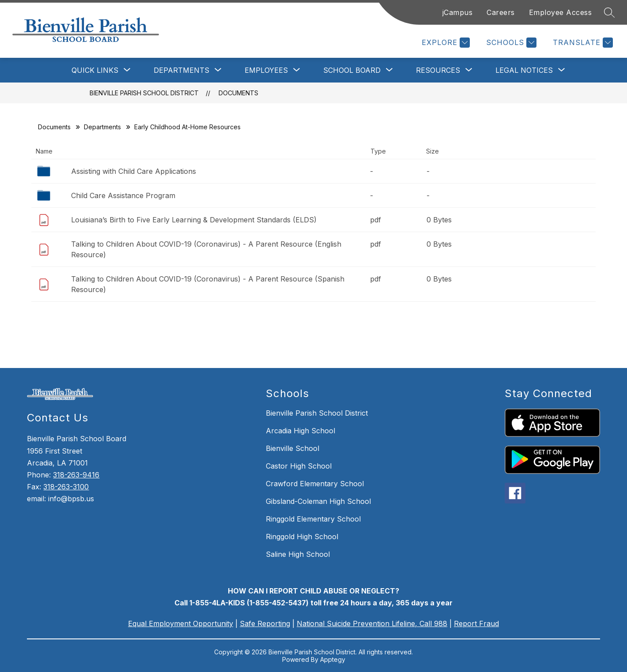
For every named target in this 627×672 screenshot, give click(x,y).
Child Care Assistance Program (123, 195)
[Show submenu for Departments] (181, 70)
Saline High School (298, 554)
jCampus (458, 12)
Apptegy (333, 659)
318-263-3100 (66, 487)
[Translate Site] (582, 43)
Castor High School (299, 466)
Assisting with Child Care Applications (134, 171)
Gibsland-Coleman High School (318, 501)
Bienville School (293, 448)
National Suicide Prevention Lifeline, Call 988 (372, 623)
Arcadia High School (300, 431)
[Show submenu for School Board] (352, 70)
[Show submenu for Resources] (438, 70)
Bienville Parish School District (144, 93)
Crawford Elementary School (315, 484)
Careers (501, 12)
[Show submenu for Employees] (266, 70)
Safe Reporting (265, 623)
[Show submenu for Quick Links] (95, 70)
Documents (238, 93)
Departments (102, 127)
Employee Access (561, 12)
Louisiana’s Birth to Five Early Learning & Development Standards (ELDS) (194, 220)
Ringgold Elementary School (313, 519)
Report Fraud (476, 623)
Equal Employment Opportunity (181, 623)
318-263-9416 (76, 475)
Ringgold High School (302, 537)
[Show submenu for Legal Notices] (524, 70)
